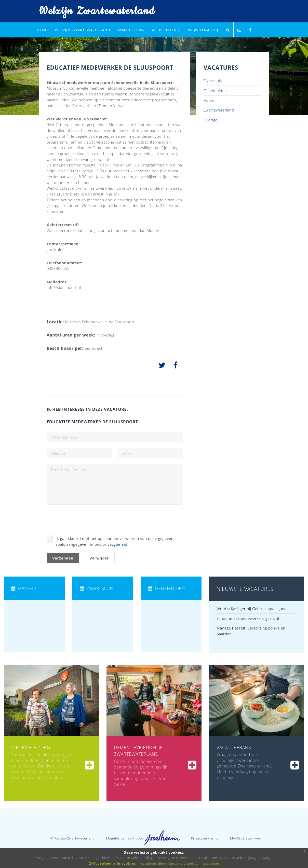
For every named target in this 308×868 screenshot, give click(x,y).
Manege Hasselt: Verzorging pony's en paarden (251, 631)
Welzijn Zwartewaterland (94, 11)
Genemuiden (215, 91)
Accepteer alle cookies (112, 863)
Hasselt (210, 100)
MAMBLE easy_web (246, 838)
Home (41, 30)
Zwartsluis (213, 81)
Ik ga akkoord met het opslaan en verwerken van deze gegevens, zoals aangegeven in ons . (116, 541)
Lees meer (211, 864)
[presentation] (85, 520)
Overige (211, 120)
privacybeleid (115, 544)
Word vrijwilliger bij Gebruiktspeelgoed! (252, 609)
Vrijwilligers (203, 30)
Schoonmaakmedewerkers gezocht (248, 618)
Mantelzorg (131, 30)
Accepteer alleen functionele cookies (170, 864)
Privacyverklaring (205, 838)
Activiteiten (166, 30)
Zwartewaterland (219, 110)
